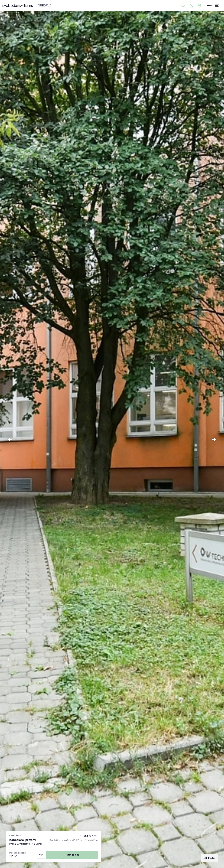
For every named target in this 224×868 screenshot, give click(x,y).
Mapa (209, 858)
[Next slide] (214, 440)
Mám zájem (72, 855)
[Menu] (213, 6)
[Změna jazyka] (199, 6)
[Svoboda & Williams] (27, 6)
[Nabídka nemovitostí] (183, 6)
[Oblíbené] (41, 855)
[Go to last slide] (10, 440)
